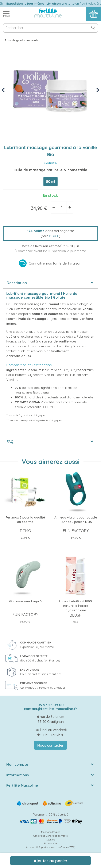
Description (17, 283)
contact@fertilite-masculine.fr (50, 709)
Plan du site (50, 843)
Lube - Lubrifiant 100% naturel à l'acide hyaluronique (76, 606)
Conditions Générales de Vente (50, 836)
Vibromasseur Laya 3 (25, 601)
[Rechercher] (50, 28)
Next (98, 90)
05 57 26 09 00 (51, 705)
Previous (4, 90)
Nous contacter (50, 745)
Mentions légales (51, 832)
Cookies (50, 840)
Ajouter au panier (50, 861)
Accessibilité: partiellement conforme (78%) (50, 847)
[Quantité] (62, 207)
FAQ (10, 442)
